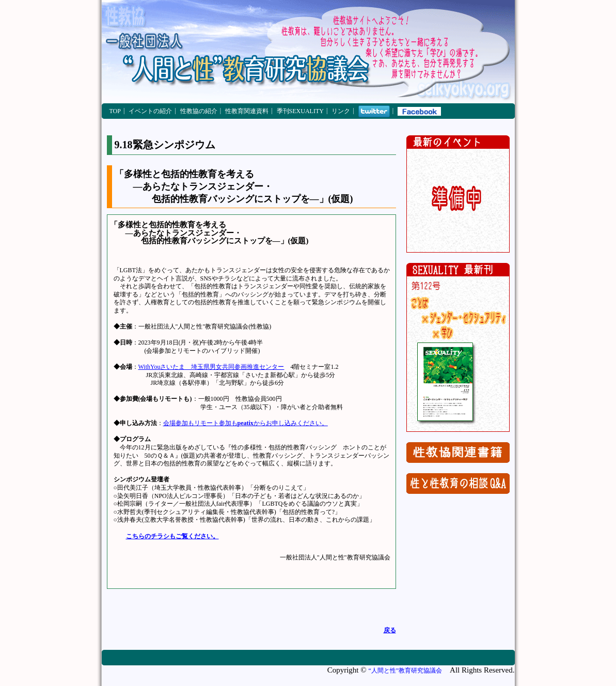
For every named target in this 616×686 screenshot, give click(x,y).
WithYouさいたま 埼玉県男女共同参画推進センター (211, 367)
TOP (115, 111)
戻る (390, 630)
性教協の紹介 (199, 111)
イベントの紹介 (150, 111)
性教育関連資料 (247, 111)
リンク (341, 111)
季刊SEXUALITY (300, 111)
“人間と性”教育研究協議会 (405, 671)
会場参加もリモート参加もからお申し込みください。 (246, 423)
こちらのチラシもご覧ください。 (172, 536)
